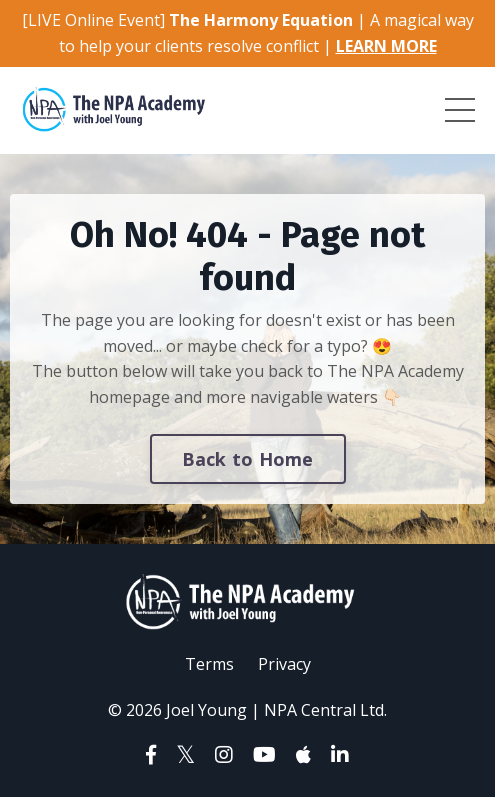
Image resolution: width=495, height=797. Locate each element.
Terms (209, 664)
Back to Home (248, 459)
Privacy (284, 664)
